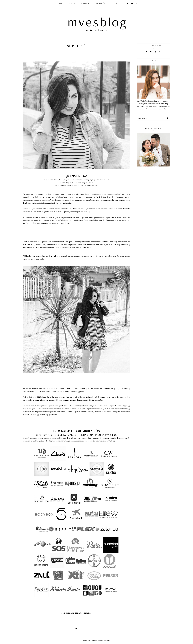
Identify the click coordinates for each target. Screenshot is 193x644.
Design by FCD (104, 640)
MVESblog (93, 640)
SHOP (116, 3)
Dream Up (61, 400)
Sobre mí (72, 3)
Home (60, 3)
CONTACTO (86, 3)
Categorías (101, 3)
